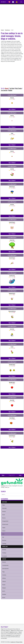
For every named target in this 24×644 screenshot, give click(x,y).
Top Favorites (4, 90)
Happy (4, 528)
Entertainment (5, 568)
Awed (4, 515)
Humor (4, 531)
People (4, 585)
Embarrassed (5, 524)
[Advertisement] (12, 16)
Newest (7, 88)
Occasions (5, 556)
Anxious (4, 511)
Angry (4, 505)
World (4, 597)
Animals (4, 562)
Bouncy (4, 518)
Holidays (4, 553)
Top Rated (12, 88)
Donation (3, 486)
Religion (4, 588)
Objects (4, 581)
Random (10, 90)
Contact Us (13, 642)
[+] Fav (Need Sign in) (12, 95)
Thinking (4, 544)
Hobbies (4, 575)
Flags (3, 572)
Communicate (5, 565)
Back (3, 475)
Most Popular (19, 88)
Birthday (4, 550)
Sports (4, 591)
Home (2, 30)
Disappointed (5, 521)
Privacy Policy (19, 642)
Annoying (4, 508)
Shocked (4, 540)
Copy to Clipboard (12, 109)
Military (4, 578)
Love (12, 30)
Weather (4, 594)
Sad (3, 537)
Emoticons (7, 30)
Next (20, 475)
